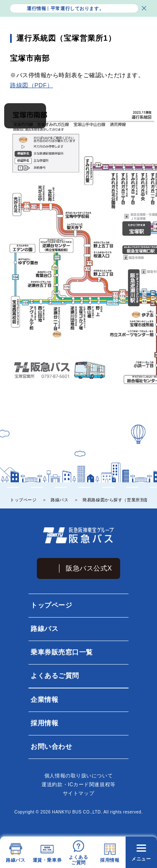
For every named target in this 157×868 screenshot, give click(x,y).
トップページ (51, 605)
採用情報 (44, 723)
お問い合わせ (51, 747)
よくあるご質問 (54, 676)
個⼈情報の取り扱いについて (78, 776)
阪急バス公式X (89, 568)
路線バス (44, 629)
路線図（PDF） (31, 85)
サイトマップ (78, 793)
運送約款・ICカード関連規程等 (78, 785)
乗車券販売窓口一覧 (61, 652)
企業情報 (44, 700)
